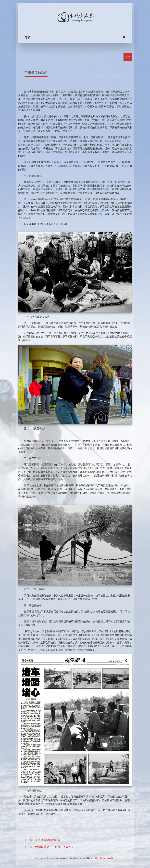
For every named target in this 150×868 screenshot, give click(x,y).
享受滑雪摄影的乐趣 (48, 840)
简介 (128, 57)
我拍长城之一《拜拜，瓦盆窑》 (55, 847)
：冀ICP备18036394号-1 (104, 858)
